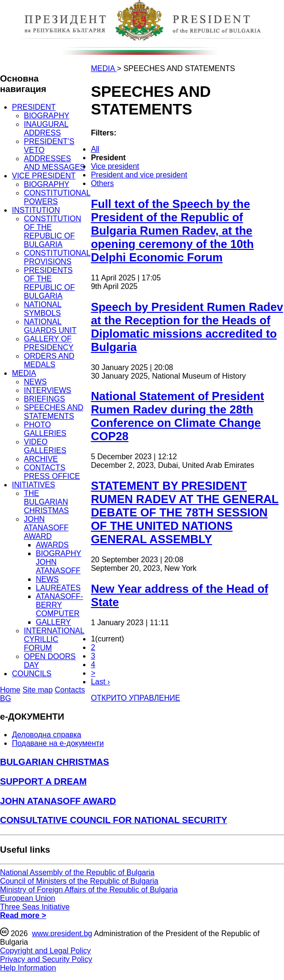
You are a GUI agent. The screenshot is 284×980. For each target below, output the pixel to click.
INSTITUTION (36, 210)
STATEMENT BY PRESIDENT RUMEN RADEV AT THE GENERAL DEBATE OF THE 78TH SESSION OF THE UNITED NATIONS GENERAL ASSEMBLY (184, 512)
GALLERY (53, 622)
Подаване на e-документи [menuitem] (58, 743)
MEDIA (24, 373)
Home (10, 690)
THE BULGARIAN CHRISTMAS (46, 502)
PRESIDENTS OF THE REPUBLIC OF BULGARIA (49, 283)
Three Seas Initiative (35, 907)
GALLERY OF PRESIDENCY (49, 343)
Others (102, 183)
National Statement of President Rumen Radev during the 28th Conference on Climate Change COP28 (177, 416)
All (95, 149)
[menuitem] (148, 149)
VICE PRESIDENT (44, 176)
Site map (37, 690)
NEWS (35, 382)
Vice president (115, 166)
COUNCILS (32, 674)
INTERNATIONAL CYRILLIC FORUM (54, 639)
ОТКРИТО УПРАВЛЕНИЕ (135, 698)
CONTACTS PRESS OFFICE (52, 472)
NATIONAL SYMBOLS (43, 309)
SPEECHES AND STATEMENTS (53, 412)
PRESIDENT (34, 107)
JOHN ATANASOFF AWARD (46, 528)
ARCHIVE (41, 459)
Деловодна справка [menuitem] (47, 735)
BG (5, 698)
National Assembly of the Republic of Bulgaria (77, 872)
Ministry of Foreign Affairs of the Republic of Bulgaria (89, 890)
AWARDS (52, 545)
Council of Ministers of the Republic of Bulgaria (79, 881)
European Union (28, 898)
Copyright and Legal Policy (45, 951)
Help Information (28, 968)
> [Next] (93, 673)
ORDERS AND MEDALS (49, 360)
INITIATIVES (33, 485)
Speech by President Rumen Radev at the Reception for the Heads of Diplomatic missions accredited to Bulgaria (187, 327)
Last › (100, 682)
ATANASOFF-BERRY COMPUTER (59, 605)
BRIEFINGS (44, 399)
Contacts (70, 690)
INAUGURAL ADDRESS (46, 129)
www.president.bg (62, 934)
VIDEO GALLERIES (45, 446)
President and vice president (139, 175)
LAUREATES (58, 588)
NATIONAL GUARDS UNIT (50, 326)
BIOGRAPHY (47, 116)
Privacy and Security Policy (46, 959)
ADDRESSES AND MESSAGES (54, 163)
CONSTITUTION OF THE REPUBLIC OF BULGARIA (53, 232)
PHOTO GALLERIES (45, 429)
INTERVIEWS (47, 390)
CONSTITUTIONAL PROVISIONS (57, 257)
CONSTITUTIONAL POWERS (57, 197)
